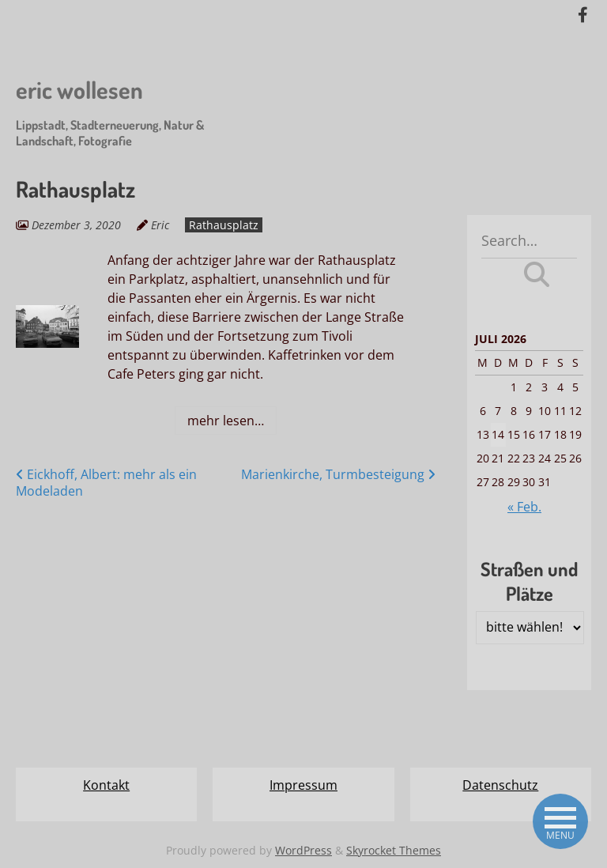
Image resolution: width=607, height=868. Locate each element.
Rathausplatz (224, 225)
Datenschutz (500, 785)
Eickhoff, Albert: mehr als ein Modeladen (106, 483)
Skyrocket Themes (394, 850)
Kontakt (106, 785)
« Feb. (524, 507)
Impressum (303, 785)
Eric (160, 225)
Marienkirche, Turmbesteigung (338, 474)
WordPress (303, 850)
